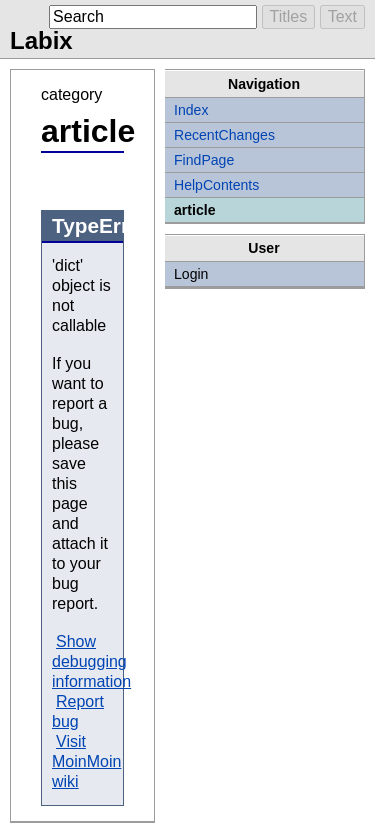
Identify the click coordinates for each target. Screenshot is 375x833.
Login (191, 274)
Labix (41, 40)
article (194, 210)
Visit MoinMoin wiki (86, 761)
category (71, 94)
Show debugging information (91, 661)
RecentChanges (224, 135)
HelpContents (216, 185)
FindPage (204, 160)
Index (191, 110)
